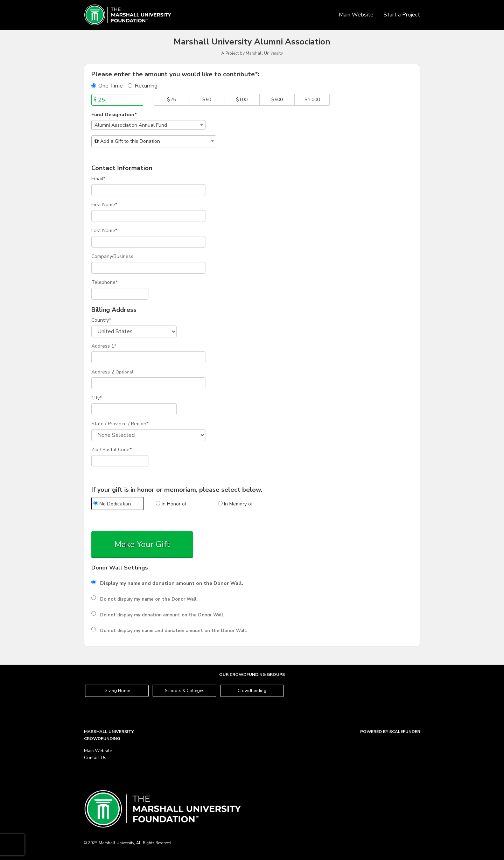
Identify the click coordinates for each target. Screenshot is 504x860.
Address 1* (104, 346)
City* (97, 398)
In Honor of (171, 504)
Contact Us (95, 758)
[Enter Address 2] (148, 383)
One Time (107, 86)
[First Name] (148, 216)
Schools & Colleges (185, 691)
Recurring (143, 86)
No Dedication (112, 504)
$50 (207, 100)
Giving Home (117, 691)
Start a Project (402, 15)
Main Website (357, 15)
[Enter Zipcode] (120, 461)
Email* (98, 179)
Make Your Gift (142, 544)
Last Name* (104, 230)
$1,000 (312, 100)
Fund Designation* (114, 115)
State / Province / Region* (120, 424)
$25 (171, 100)
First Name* (104, 205)
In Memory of (235, 504)
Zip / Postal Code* (111, 450)
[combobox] (148, 125)
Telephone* (104, 282)
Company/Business (112, 256)
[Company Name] (148, 268)
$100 (242, 100)
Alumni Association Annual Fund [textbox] (131, 125)
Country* (101, 320)
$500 (277, 100)
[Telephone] (120, 294)
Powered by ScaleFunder (390, 732)
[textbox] (154, 141)
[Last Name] (148, 242)
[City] (134, 409)
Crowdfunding (252, 691)
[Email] (148, 190)
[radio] (117, 504)
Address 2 (103, 372)
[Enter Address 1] (148, 357)
